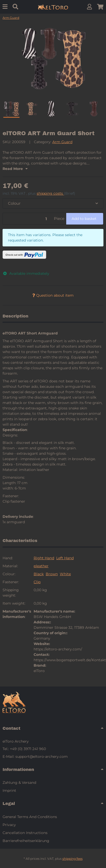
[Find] (15, 7)
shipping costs (50, 193)
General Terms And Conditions (30, 817)
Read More (15, 169)
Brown (52, 574)
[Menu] (5, 7)
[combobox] (53, 204)
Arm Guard (62, 142)
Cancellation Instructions (25, 833)
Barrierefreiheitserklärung (26, 841)
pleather (41, 566)
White (65, 574)
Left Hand (65, 558)
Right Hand (44, 558)
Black (39, 574)
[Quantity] (27, 219)
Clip (37, 582)
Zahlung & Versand (19, 783)
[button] (89, 7)
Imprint (9, 790)
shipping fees (73, 859)
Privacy (9, 825)
